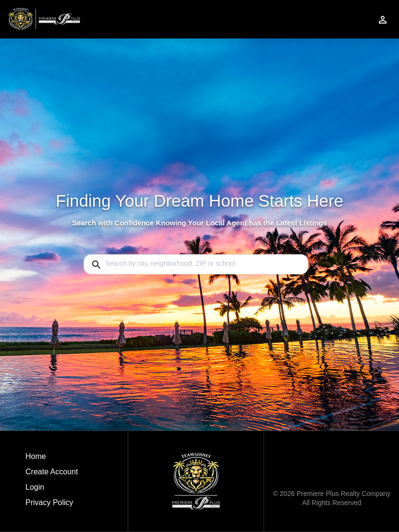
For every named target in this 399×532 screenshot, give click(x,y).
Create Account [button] (52, 472)
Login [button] (35, 487)
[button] (52, 490)
